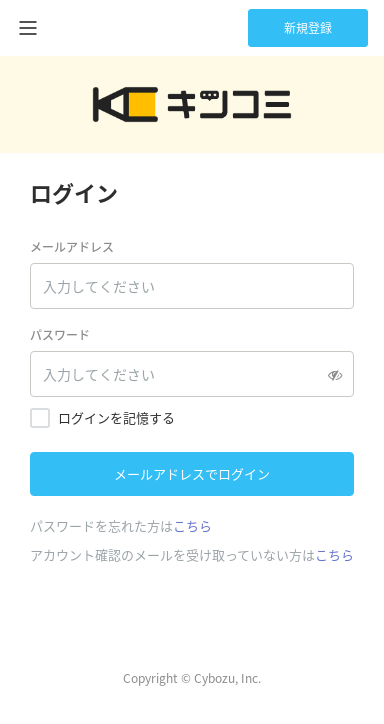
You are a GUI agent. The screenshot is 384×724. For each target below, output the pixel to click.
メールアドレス (72, 247)
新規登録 (308, 28)
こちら (192, 525)
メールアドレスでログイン (192, 473)
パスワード (60, 335)
